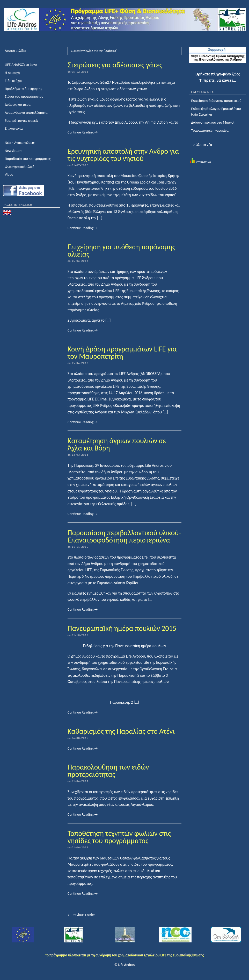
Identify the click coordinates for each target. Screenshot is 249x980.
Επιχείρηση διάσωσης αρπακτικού (216, 101)
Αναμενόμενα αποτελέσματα (26, 113)
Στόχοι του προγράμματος (24, 97)
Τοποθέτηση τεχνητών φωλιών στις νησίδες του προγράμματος (119, 837)
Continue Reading (83, 132)
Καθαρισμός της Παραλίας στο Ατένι (121, 731)
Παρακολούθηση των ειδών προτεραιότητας (108, 771)
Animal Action (156, 122)
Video (9, 175)
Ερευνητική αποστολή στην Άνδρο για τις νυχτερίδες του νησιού (123, 155)
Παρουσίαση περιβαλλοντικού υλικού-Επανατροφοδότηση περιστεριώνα (124, 536)
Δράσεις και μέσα (18, 105)
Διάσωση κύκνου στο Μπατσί (213, 122)
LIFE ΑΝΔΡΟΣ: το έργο (21, 65)
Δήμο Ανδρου (126, 122)
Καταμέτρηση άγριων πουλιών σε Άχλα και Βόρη (117, 444)
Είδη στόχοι (13, 81)
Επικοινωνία (14, 128)
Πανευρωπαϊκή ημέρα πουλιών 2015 (122, 628)
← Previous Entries (81, 915)
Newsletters (13, 151)
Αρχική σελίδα (15, 51)
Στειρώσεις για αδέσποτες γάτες (115, 65)
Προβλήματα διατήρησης (23, 89)
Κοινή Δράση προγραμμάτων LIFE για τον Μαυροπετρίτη (122, 353)
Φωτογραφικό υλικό (19, 167)
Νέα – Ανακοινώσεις (20, 143)
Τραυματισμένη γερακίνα (210, 131)
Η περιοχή (12, 73)
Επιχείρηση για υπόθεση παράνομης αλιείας (121, 251)
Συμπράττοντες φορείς (21, 121)
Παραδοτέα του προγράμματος (28, 159)
